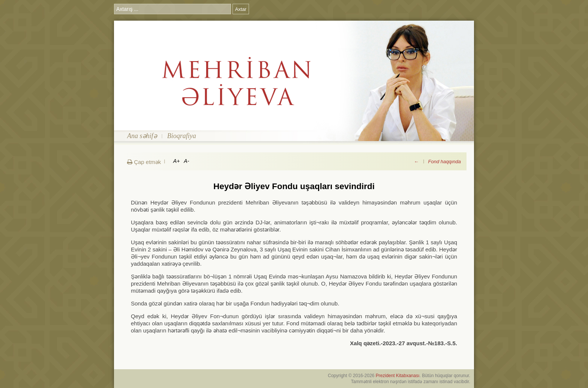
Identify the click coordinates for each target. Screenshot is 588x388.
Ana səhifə (142, 136)
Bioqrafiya (182, 136)
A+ (177, 161)
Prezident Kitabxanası (398, 376)
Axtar (241, 9)
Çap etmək (144, 162)
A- (186, 161)
